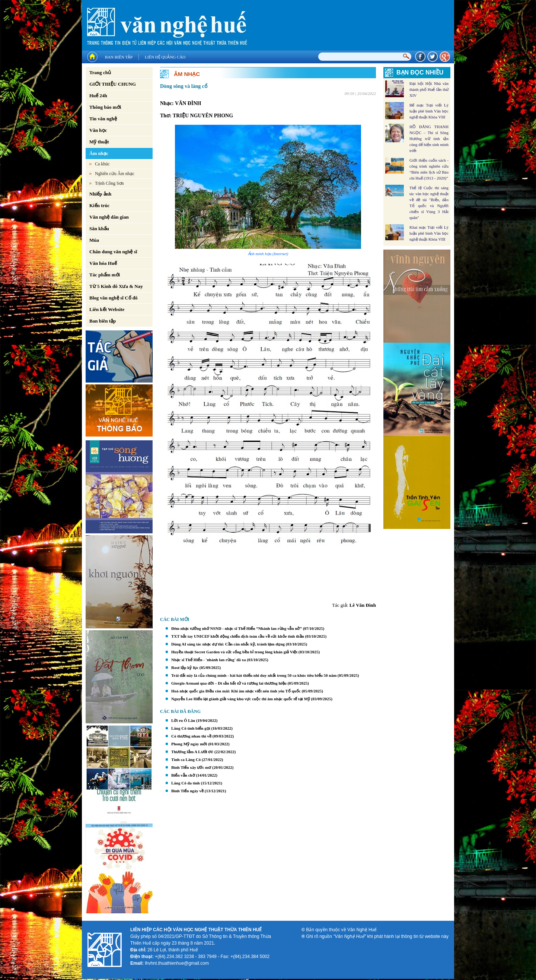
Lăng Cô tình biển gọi (191, 728)
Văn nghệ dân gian (109, 217)
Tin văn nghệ (103, 119)
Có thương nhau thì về (191, 736)
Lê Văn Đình (363, 605)
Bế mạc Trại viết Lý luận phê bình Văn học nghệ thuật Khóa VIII (429, 111)
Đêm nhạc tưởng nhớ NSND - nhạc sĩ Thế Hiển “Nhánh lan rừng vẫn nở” (237, 628)
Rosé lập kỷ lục (185, 667)
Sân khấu (99, 229)
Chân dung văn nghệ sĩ (113, 252)
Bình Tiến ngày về (187, 791)
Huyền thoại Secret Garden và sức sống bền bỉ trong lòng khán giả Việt (234, 652)
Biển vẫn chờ (183, 775)
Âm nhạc (99, 153)
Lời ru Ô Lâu (183, 720)
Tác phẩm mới (105, 275)
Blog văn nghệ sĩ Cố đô (114, 298)
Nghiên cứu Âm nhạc (115, 174)
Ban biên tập (119, 57)
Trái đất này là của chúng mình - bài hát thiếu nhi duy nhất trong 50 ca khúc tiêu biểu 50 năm (254, 675)
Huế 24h (98, 96)
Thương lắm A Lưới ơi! (192, 752)
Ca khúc (102, 164)
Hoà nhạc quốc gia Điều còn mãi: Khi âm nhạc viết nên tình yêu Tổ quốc (236, 691)
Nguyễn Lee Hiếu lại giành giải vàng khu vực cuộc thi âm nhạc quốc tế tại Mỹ (241, 699)
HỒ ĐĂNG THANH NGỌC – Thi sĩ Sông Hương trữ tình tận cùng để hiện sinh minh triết (429, 139)
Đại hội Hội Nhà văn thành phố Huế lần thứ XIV (429, 89)
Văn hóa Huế (103, 263)
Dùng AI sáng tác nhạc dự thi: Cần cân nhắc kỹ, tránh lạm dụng (228, 644)
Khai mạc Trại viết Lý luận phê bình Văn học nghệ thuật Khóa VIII (429, 233)
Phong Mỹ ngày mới (189, 744)
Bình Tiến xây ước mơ (191, 767)
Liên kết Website (107, 309)
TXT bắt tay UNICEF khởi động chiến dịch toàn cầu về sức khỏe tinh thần (238, 636)
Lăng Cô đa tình (186, 783)
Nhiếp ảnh (100, 194)
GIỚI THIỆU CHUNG (113, 84)
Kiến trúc (99, 205)
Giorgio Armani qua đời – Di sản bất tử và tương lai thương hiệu (229, 683)
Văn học (98, 130)
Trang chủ (100, 72)
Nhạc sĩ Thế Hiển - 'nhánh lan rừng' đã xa (209, 660)
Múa (94, 240)
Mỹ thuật (99, 142)
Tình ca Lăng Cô (186, 759)
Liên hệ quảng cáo (165, 57)
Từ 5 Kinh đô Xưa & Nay (116, 286)
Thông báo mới (105, 107)
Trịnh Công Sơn (109, 183)
